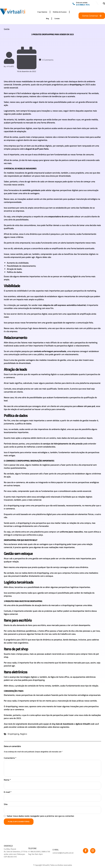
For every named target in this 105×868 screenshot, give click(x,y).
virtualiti (10, 66)
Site (6, 805)
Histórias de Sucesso (60, 12)
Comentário (10, 758)
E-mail (8, 793)
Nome (7, 780)
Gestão (7, 29)
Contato (57, 18)
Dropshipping (13, 734)
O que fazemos (42, 12)
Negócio (24, 734)
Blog (47, 18)
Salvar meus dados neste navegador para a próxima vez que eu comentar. (41, 816)
